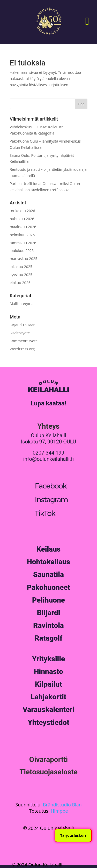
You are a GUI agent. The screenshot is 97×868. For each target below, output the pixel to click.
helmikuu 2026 (22, 235)
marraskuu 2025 (24, 259)
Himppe (59, 811)
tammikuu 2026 (23, 243)
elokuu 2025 (20, 283)
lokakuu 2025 (21, 267)
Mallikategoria (22, 304)
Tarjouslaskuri (73, 835)
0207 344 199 (48, 453)
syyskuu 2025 (21, 275)
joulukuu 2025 (22, 251)
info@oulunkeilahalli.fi (49, 459)
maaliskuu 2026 (23, 227)
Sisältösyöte (20, 333)
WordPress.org (22, 349)
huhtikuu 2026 (22, 219)
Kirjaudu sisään (23, 325)
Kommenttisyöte (24, 341)
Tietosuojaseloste (48, 772)
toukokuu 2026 (23, 211)
